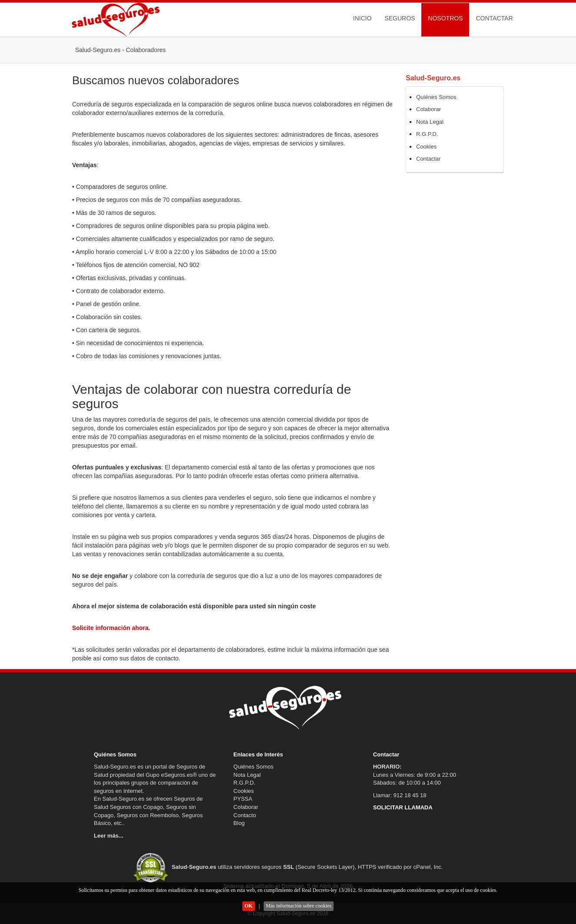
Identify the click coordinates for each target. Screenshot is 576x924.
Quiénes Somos (436, 97)
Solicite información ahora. (111, 628)
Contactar (494, 18)
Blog (239, 823)
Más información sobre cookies (299, 906)
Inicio (362, 18)
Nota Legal (430, 122)
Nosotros (445, 18)
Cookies (426, 147)
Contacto (245, 815)
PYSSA (243, 799)
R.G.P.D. (427, 134)
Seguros (400, 18)
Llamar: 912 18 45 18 (400, 795)
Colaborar (429, 109)
